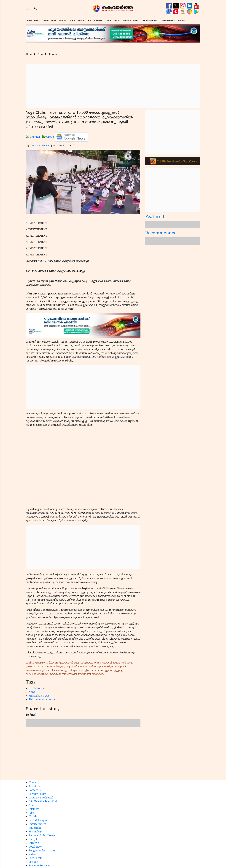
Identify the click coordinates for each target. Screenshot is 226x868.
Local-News (168, 20)
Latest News (50, 20)
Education (35, 828)
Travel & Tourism (39, 866)
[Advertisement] (113, 86)
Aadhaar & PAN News (42, 836)
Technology (36, 832)
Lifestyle (34, 843)
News (37, 20)
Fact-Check (35, 858)
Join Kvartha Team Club (43, 802)
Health (117, 20)
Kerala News (36, 688)
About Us (34, 787)
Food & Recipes (38, 820)
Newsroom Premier (40, 146)
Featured (155, 217)
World (73, 20)
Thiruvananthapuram (42, 700)
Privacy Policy (37, 794)
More (180, 20)
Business (98, 20)
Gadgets (33, 839)
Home (29, 20)
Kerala (81, 20)
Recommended (161, 233)
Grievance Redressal (41, 798)
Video (32, 854)
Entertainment (150, 20)
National (63, 20)
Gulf (89, 20)
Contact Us (35, 790)
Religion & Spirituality (42, 851)
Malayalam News (39, 696)
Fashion (33, 862)
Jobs (109, 20)
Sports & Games (131, 20)
